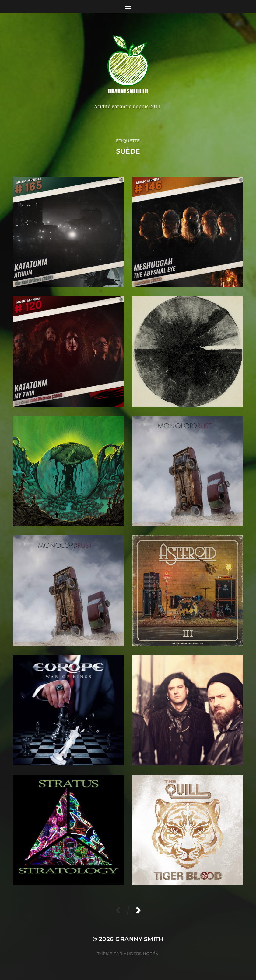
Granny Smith (139, 939)
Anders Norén (141, 954)
